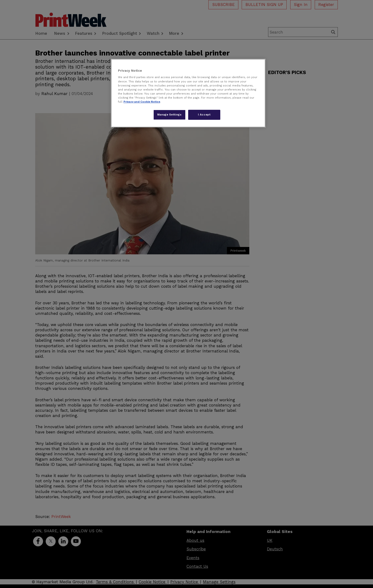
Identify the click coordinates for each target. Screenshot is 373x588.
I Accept (204, 115)
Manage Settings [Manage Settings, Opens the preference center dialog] (169, 115)
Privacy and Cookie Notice (142, 102)
